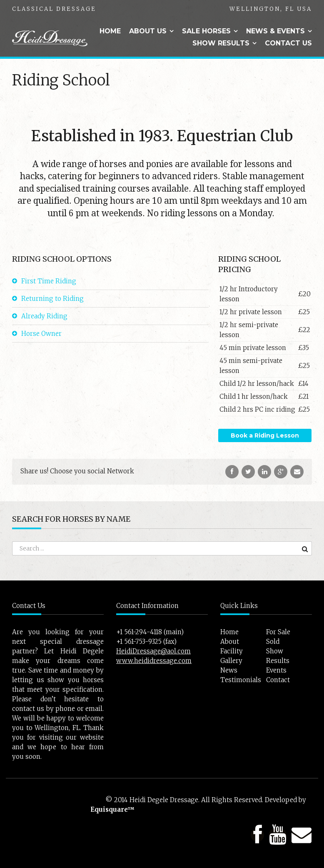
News (229, 670)
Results (278, 661)
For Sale (278, 632)
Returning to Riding (52, 299)
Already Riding (44, 316)
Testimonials (241, 680)
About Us (148, 31)
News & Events (275, 31)
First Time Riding (49, 281)
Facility (232, 651)
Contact (278, 680)
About (230, 642)
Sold (273, 642)
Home (110, 31)
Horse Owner (41, 334)
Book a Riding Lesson (265, 435)
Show (275, 651)
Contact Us (288, 43)
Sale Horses (206, 31)
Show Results (221, 43)
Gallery (231, 661)
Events (276, 670)
